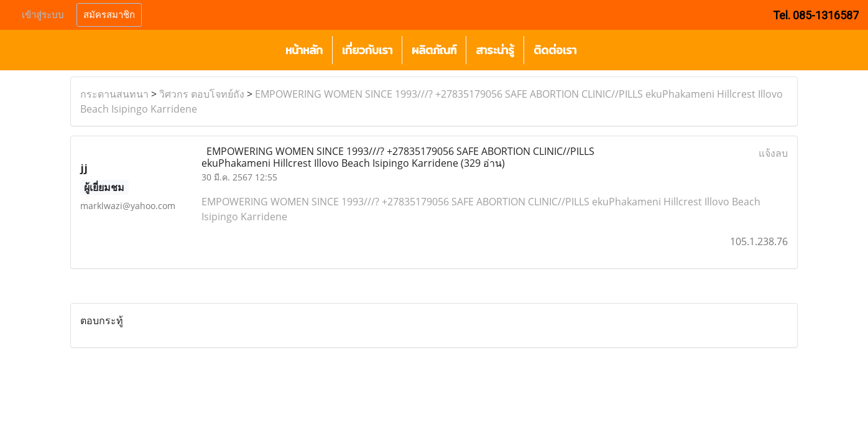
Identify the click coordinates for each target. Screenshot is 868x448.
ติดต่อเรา (555, 50)
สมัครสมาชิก (109, 15)
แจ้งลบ (773, 153)
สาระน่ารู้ (495, 50)
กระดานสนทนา (114, 94)
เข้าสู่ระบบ (43, 15)
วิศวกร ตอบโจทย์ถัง (202, 94)
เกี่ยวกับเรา (367, 50)
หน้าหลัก (304, 50)
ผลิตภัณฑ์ (434, 50)
